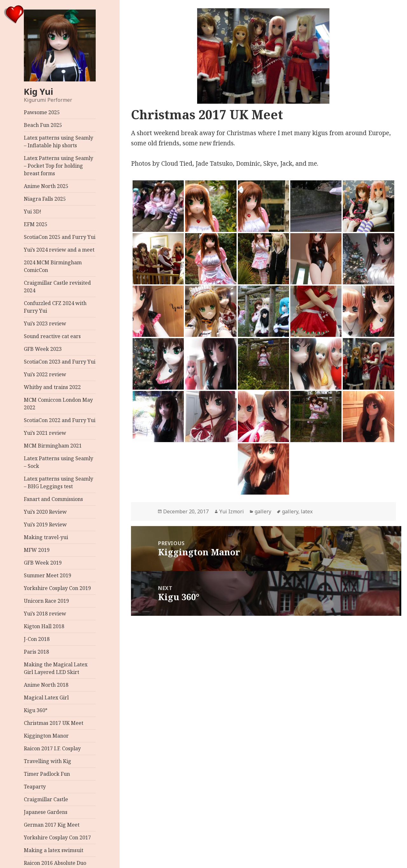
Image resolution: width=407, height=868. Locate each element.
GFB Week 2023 (43, 349)
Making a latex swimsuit (54, 850)
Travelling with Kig (48, 761)
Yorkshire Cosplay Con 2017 (57, 837)
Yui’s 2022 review (45, 374)
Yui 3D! (33, 212)
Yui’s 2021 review (45, 433)
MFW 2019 (37, 550)
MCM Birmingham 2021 (53, 446)
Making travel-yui (46, 537)
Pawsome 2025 (42, 112)
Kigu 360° (36, 710)
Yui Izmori (232, 511)
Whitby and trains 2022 (52, 387)
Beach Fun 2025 (43, 125)
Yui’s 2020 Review (45, 512)
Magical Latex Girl (46, 698)
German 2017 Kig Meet (52, 825)
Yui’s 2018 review (45, 614)
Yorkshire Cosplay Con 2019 (57, 588)
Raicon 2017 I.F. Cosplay (52, 748)
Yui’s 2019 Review (45, 524)
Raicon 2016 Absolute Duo (55, 863)
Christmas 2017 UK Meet (54, 723)
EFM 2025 (36, 224)
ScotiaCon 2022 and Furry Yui (60, 420)
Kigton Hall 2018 (44, 626)
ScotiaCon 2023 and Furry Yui (60, 362)
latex (307, 511)
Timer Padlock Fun (47, 774)
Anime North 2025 (46, 186)
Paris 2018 (36, 652)
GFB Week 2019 (43, 563)
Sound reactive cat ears (52, 336)
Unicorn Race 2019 (46, 601)
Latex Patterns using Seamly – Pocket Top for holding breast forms (59, 166)
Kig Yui (38, 91)
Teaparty (35, 787)
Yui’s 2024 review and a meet (59, 250)
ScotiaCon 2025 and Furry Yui (60, 237)
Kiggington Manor (46, 736)
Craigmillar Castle (46, 799)
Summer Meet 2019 (48, 575)
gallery (263, 511)
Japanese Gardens (46, 812)
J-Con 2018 (37, 639)
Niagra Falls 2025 (45, 199)
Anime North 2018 (46, 685)
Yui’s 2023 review (45, 323)
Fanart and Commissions (53, 499)
